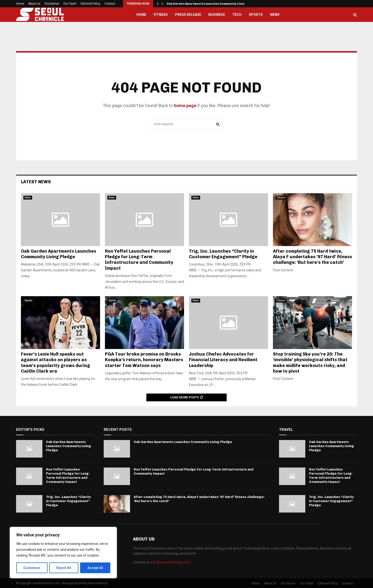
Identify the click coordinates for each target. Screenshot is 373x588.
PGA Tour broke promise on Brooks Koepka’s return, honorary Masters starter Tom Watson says (144, 360)
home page (185, 106)
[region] (63, 553)
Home (20, 4)
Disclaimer (52, 4)
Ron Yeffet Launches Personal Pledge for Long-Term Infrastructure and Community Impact (139, 260)
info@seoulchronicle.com (170, 562)
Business (217, 15)
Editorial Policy (90, 4)
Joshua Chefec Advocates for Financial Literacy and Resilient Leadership (223, 360)
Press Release (188, 15)
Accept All (95, 568)
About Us (34, 4)
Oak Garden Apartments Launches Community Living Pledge (212, 4)
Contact (110, 4)
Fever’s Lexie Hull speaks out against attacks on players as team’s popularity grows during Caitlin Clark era (56, 363)
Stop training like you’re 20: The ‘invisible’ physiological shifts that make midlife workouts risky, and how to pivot (310, 363)
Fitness (161, 15)
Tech (237, 15)
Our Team (70, 4)
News (275, 15)
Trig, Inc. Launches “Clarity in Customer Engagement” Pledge (223, 254)
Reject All (64, 568)
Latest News (36, 182)
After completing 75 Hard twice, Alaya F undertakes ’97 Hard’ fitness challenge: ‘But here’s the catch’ (312, 257)
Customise (32, 568)
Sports (256, 15)
